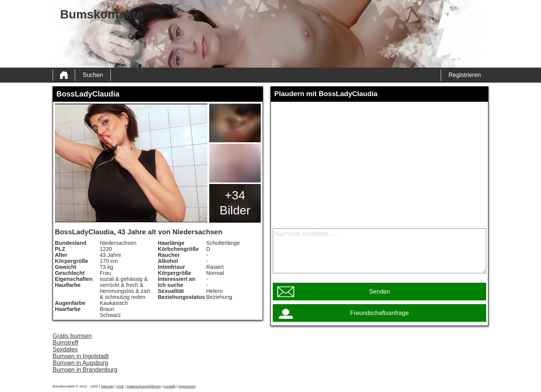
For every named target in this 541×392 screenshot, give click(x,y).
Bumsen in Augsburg (80, 363)
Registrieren (465, 75)
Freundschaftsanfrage (379, 313)
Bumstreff (65, 343)
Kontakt (170, 386)
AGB (120, 386)
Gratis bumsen (72, 336)
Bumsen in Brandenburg (85, 370)
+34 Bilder (235, 203)
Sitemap (107, 386)
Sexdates (65, 349)
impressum (187, 386)
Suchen (93, 75)
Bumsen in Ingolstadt (81, 356)
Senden (379, 292)
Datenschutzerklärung (144, 386)
